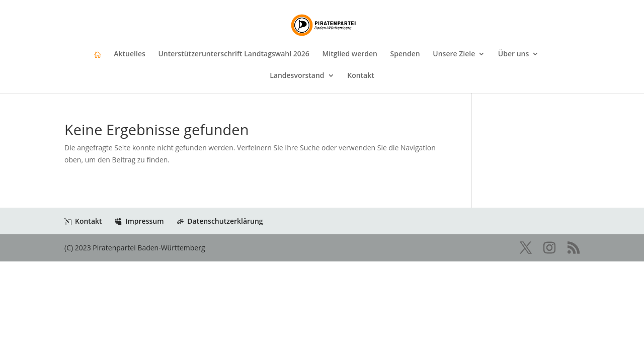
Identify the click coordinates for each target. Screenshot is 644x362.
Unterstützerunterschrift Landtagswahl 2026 (233, 54)
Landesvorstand (297, 76)
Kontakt (361, 76)
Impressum (139, 221)
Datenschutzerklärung (220, 221)
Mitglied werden (350, 54)
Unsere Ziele (454, 54)
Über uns (513, 54)
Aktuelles (129, 54)
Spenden (405, 54)
